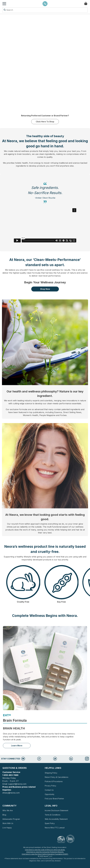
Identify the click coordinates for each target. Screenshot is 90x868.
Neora (45, 4)
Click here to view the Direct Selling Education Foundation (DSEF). (45, 854)
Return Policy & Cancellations (57, 777)
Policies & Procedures (54, 781)
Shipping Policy (51, 773)
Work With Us (8, 823)
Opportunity (50, 794)
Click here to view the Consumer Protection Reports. (45, 852)
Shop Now (45, 289)
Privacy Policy (50, 786)
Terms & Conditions (53, 815)
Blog (4, 815)
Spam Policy (50, 823)
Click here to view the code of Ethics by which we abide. (45, 850)
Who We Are (8, 810)
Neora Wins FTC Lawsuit (55, 828)
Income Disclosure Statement (56, 810)
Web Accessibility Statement (56, 819)
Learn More (17, 746)
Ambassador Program (11, 819)
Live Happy (7, 828)
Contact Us (49, 790)
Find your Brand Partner (54, 799)
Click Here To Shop (45, 122)
